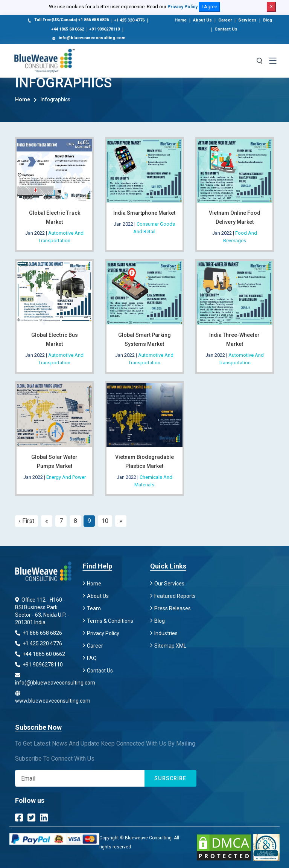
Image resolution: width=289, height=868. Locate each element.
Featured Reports (175, 596)
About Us (202, 20)
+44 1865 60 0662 (68, 29)
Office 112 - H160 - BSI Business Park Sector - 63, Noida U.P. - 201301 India (42, 611)
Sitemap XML (170, 646)
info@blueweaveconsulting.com (88, 38)
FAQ (92, 658)
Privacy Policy (183, 7)
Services (247, 20)
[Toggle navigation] (273, 61)
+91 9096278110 (104, 29)
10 (105, 521)
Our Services (169, 584)
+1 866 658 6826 (39, 633)
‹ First (27, 521)
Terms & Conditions (110, 621)
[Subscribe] (80, 778)
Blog (268, 20)
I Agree (209, 7)
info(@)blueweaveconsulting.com (43, 679)
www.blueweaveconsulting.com (43, 697)
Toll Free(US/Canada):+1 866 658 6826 (68, 20)
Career (225, 20)
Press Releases (173, 608)
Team (94, 608)
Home (181, 20)
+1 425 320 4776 (129, 20)
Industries (166, 633)
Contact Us (226, 29)
